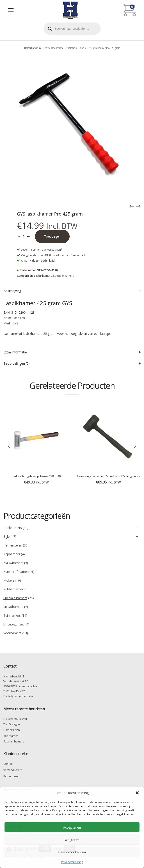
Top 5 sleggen (12, 724)
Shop (81, 48)
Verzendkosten (13, 770)
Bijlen (7, 536)
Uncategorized (14, 624)
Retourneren (11, 776)
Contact (8, 764)
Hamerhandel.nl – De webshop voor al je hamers (50, 48)
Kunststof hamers (16, 572)
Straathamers (13, 607)
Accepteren (72, 827)
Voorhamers (12, 633)
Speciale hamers (64, 276)
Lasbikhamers (43, 276)
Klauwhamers (13, 563)
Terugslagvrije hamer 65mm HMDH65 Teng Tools (108, 476)
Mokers (9, 580)
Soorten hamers (14, 741)
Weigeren (72, 840)
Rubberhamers (14, 589)
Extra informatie (15, 352)
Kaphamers (12, 554)
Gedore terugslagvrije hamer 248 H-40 (36, 476)
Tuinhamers (12, 615)
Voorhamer (11, 736)
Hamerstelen (13, 545)
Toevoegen (52, 236)
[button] (137, 793)
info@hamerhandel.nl (20, 696)
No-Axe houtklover (15, 719)
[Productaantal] (24, 236)
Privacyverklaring (72, 862)
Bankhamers (13, 528)
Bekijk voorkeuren (72, 852)
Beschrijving (12, 291)
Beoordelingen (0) (16, 363)
